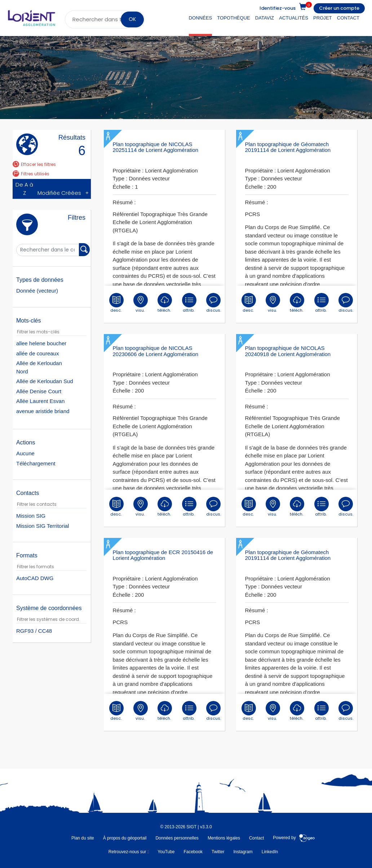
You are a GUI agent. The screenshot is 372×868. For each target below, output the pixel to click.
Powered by (294, 838)
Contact (348, 18)
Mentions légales (224, 838)
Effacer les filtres (34, 164)
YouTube (166, 852)
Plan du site (83, 838)
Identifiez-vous (278, 8)
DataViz (265, 18)
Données (201, 18)
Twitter (218, 852)
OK (132, 19)
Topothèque (233, 18)
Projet (323, 18)
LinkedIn (270, 852)
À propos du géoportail (125, 838)
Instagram (243, 852)
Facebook (193, 852)
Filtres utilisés (31, 174)
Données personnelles (177, 838)
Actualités (294, 18)
